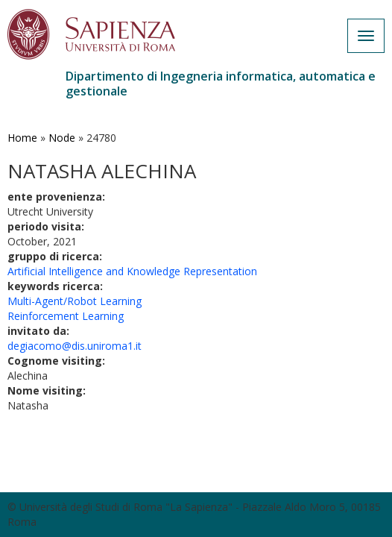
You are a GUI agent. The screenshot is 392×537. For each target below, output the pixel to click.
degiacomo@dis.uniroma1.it (75, 346)
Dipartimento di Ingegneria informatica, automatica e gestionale (221, 84)
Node (62, 138)
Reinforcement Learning (66, 316)
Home (22, 138)
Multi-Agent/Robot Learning (75, 301)
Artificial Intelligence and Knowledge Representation (132, 271)
